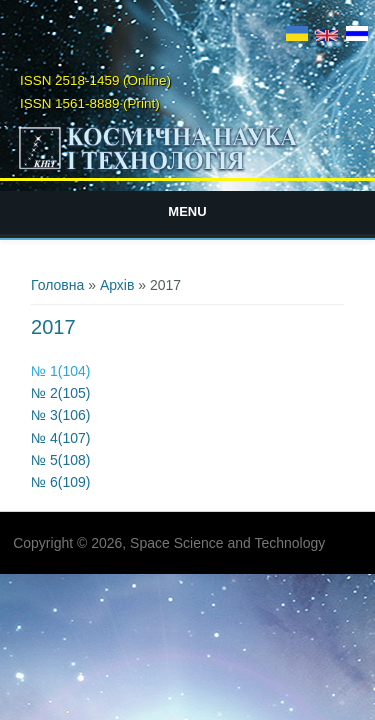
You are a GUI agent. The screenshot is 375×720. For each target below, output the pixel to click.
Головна (57, 285)
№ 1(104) (60, 371)
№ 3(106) (60, 415)
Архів (117, 285)
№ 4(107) (60, 438)
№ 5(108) (60, 460)
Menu (187, 211)
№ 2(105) (60, 393)
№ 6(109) (60, 482)
